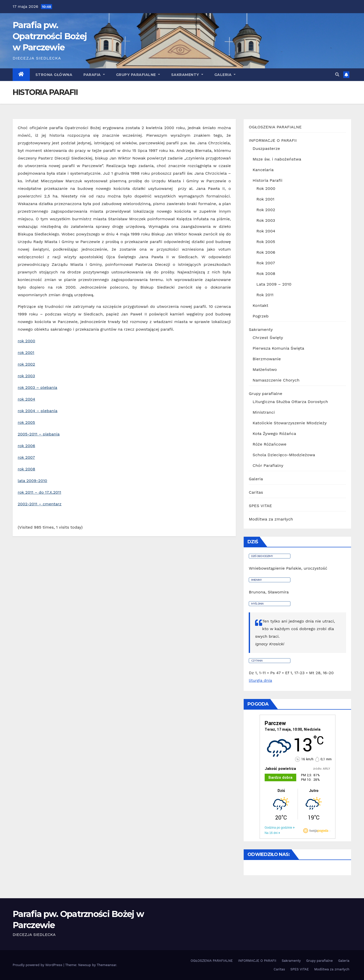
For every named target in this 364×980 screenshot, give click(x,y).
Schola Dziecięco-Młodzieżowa (284, 455)
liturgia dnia (260, 680)
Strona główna (54, 75)
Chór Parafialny (268, 465)
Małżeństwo (265, 369)
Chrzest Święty (268, 338)
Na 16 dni (271, 833)
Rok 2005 (266, 242)
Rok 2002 (266, 210)
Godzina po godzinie (278, 828)
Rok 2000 (266, 188)
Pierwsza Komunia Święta (278, 348)
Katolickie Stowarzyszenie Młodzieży (290, 423)
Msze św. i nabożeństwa (277, 159)
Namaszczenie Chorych (276, 380)
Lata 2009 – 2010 (274, 284)
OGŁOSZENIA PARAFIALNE (275, 127)
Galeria (256, 479)
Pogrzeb (260, 316)
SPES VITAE (260, 506)
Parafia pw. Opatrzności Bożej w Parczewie (50, 36)
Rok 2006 (266, 252)
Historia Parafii (267, 180)
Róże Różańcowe (269, 444)
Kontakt (260, 305)
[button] (337, 75)
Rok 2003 (266, 220)
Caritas (256, 492)
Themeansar (107, 965)
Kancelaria (263, 170)
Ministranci (264, 412)
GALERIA (225, 75)
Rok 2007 (266, 263)
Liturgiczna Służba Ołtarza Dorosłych (290, 402)
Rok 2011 (265, 295)
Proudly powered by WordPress (38, 965)
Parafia (94, 75)
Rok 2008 (266, 274)
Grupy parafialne (138, 75)
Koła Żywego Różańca (274, 434)
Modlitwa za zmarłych (271, 519)
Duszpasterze (266, 148)
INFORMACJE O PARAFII (273, 140)
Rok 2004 (266, 231)
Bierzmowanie (267, 359)
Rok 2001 (265, 199)
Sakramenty (187, 75)
